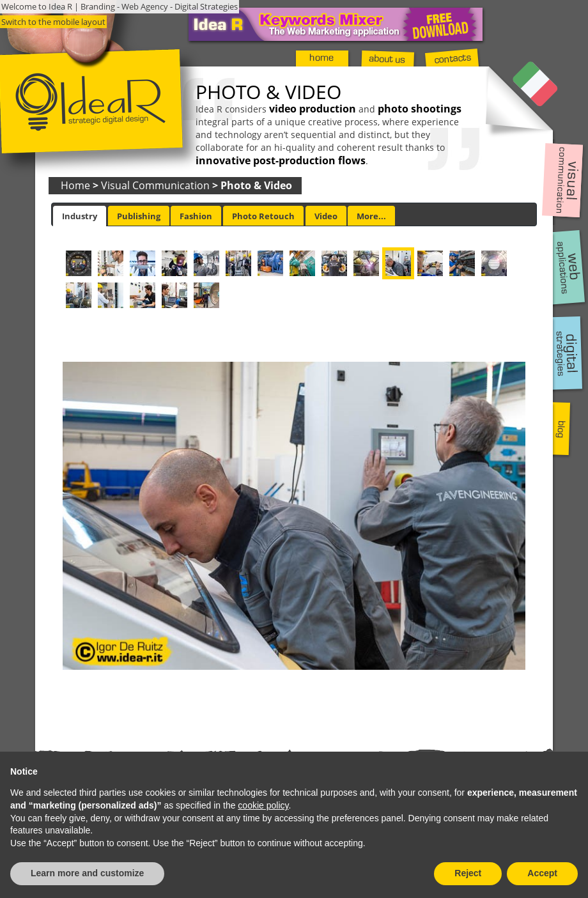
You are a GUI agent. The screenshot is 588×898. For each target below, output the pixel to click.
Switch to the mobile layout (53, 22)
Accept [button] (542, 873)
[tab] (80, 216)
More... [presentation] (371, 216)
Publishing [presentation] (139, 216)
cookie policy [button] (263, 805)
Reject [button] (468, 873)
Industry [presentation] (80, 216)
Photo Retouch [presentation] (263, 216)
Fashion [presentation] (196, 216)
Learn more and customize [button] (87, 873)
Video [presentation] (326, 216)
